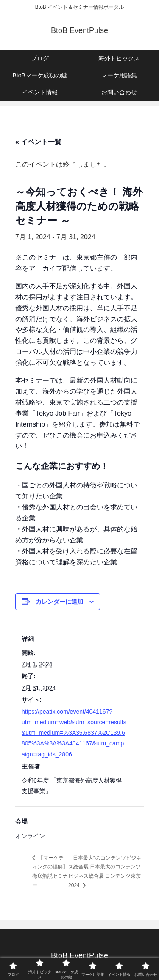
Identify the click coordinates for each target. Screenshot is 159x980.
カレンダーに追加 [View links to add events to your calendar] (59, 602)
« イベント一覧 (38, 142)
